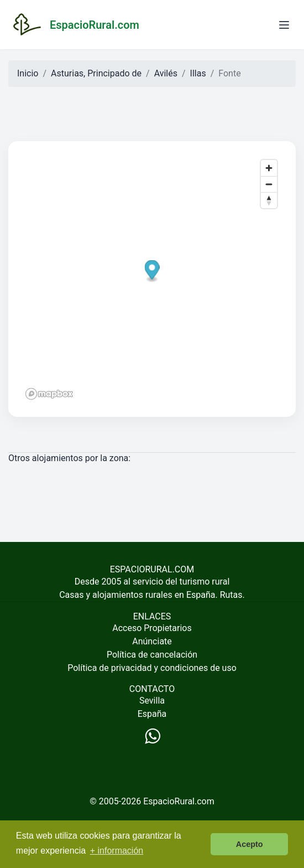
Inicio (28, 73)
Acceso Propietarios (152, 628)
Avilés (166, 73)
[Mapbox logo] (49, 394)
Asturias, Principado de (96, 73)
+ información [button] (117, 851)
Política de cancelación (152, 655)
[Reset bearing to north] (269, 200)
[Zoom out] (269, 184)
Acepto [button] (250, 844)
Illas (198, 73)
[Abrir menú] (284, 25)
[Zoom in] (269, 168)
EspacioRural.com (179, 801)
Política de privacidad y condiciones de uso (152, 668)
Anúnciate (152, 641)
